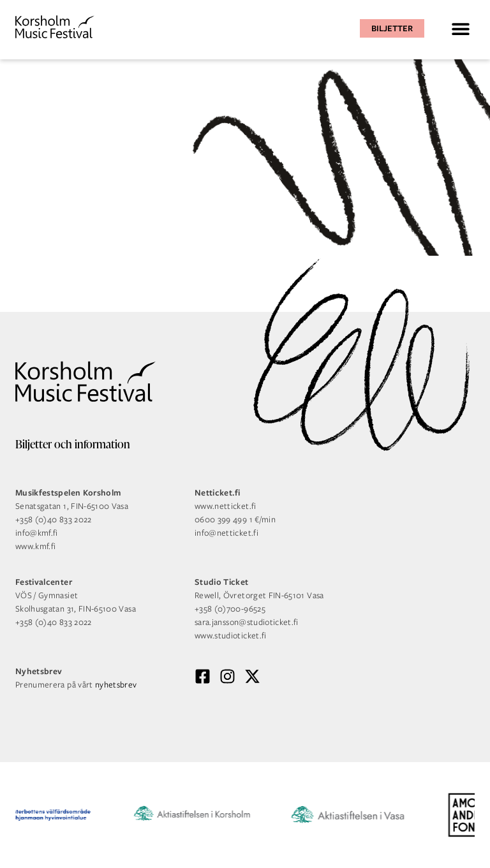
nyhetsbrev (116, 685)
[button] (460, 28)
